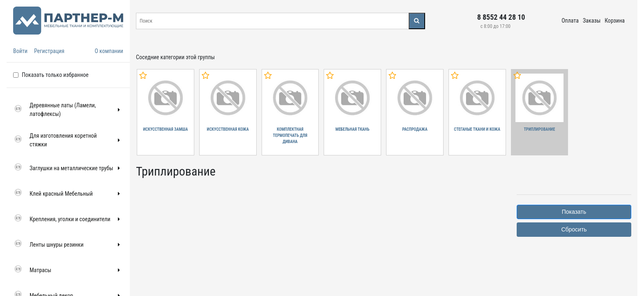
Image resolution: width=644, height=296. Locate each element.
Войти (20, 51)
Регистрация (49, 51)
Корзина (615, 21)
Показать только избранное (55, 75)
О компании (109, 51)
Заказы (592, 21)
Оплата (570, 21)
